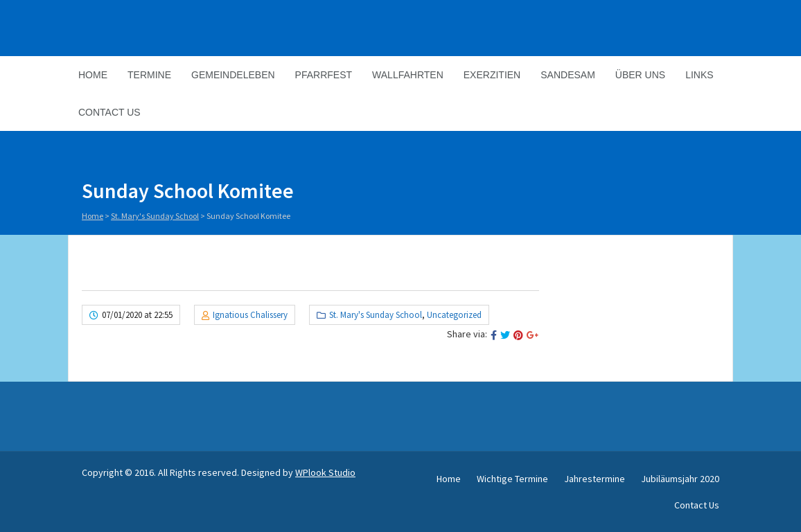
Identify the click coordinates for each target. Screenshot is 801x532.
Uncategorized (454, 315)
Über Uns (640, 75)
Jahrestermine (595, 479)
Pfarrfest (324, 75)
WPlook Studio (325, 472)
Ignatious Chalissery (250, 315)
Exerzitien (492, 75)
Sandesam (568, 75)
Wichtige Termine (512, 479)
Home (93, 75)
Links (699, 75)
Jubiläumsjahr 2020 (680, 479)
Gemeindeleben (233, 75)
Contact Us (109, 112)
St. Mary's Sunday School (155, 216)
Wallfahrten (408, 75)
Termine (149, 75)
